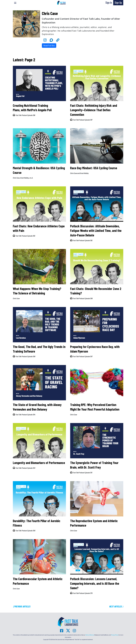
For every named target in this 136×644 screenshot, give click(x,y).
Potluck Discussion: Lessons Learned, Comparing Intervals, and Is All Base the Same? (95, 583)
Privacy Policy (115, 635)
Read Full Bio (49, 46)
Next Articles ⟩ (116, 606)
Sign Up (118, 3)
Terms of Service (90, 635)
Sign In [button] (109, 3)
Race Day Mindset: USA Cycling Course (94, 168)
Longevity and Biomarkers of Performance (39, 463)
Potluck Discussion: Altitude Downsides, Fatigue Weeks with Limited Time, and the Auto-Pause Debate (96, 231)
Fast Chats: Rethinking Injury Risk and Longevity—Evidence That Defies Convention (94, 110)
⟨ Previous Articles (22, 606)
